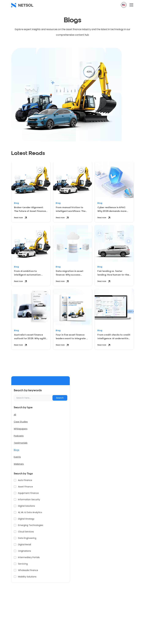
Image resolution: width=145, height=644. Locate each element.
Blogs (17, 450)
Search (60, 398)
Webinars (19, 464)
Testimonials (21, 443)
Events (17, 457)
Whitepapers (21, 429)
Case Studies (21, 422)
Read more (21, 218)
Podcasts (19, 436)
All (15, 415)
